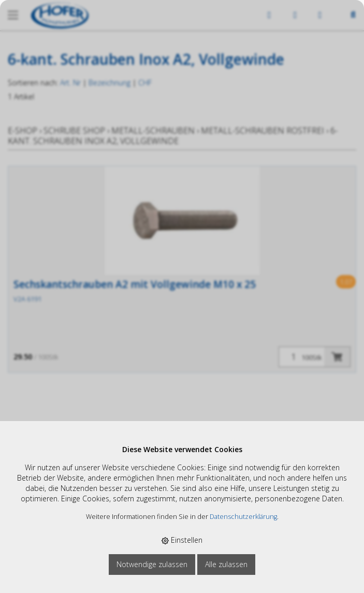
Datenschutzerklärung (243, 517)
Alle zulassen (226, 564)
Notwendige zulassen (152, 564)
